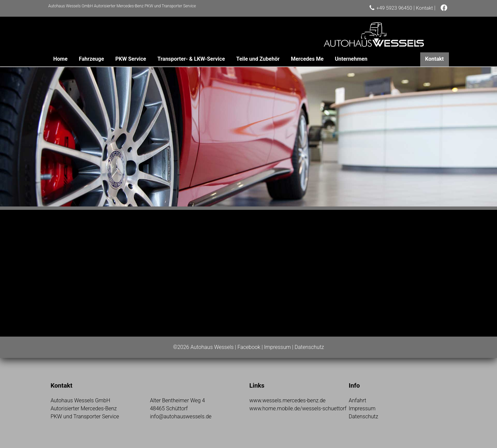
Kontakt (424, 8)
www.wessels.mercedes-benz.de (287, 400)
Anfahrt (357, 400)
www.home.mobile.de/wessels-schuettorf (298, 408)
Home (61, 59)
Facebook (249, 347)
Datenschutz (309, 347)
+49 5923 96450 (394, 8)
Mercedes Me (307, 59)
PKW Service (131, 59)
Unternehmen (351, 59)
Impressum (277, 347)
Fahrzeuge (91, 59)
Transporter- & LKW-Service (191, 59)
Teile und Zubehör (258, 59)
